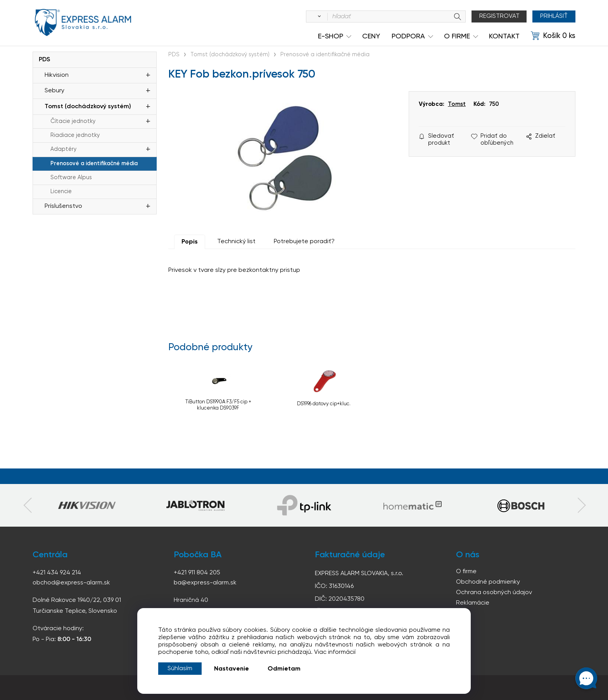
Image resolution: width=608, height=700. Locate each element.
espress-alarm (83, 22)
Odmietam (284, 669)
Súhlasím (180, 669)
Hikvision (57, 75)
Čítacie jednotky (73, 121)
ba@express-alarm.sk (205, 583)
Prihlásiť (554, 16)
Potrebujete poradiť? (304, 242)
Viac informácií (335, 652)
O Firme (457, 36)
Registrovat (499, 16)
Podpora (408, 36)
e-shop (331, 36)
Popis (190, 242)
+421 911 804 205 (197, 573)
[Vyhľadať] (318, 17)
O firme (466, 572)
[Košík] (553, 36)
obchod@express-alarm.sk (71, 583)
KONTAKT (504, 36)
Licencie (61, 192)
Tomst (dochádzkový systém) (88, 107)
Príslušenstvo (63, 206)
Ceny (371, 36)
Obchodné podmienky (488, 582)
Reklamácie (473, 603)
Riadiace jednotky (75, 135)
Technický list (236, 242)
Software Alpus (71, 178)
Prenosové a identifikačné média (94, 164)
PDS (44, 60)
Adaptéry (63, 149)
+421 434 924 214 (57, 573)
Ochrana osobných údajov (494, 593)
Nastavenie (231, 669)
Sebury (54, 91)
